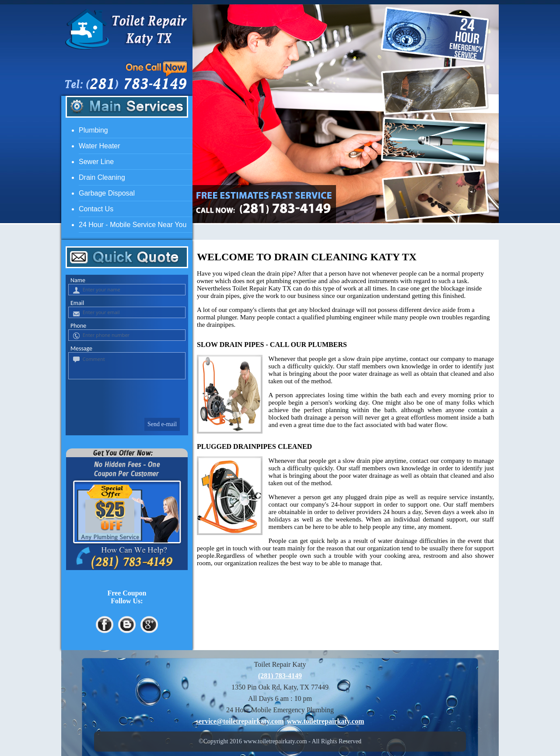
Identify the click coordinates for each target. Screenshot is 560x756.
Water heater (100, 146)
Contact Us (96, 209)
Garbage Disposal (107, 193)
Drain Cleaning (102, 177)
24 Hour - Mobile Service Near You (133, 225)
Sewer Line (96, 162)
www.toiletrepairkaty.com (326, 721)
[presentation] (126, 397)
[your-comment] (127, 366)
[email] (240, 721)
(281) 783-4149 (280, 676)
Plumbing (93, 130)
